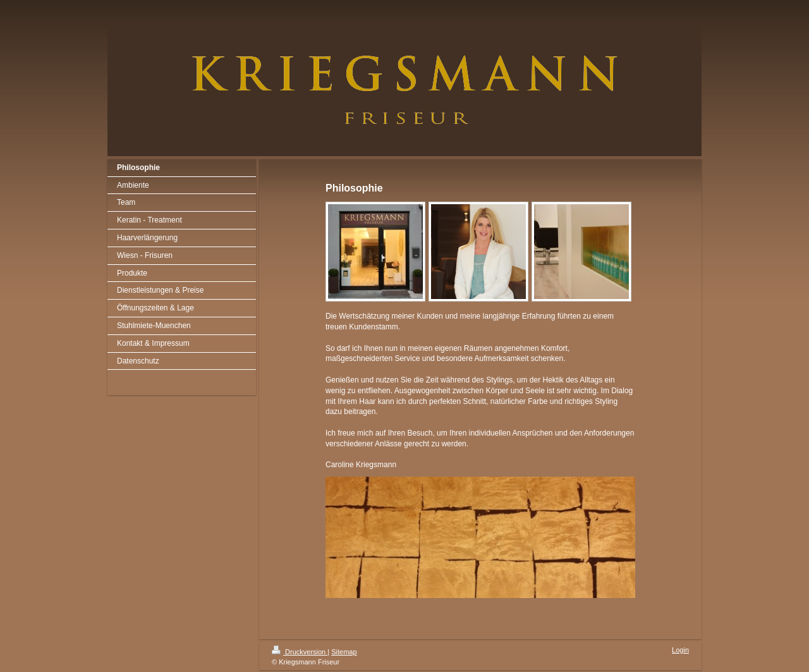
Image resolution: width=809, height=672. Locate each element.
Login (680, 650)
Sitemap (344, 652)
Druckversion (300, 652)
